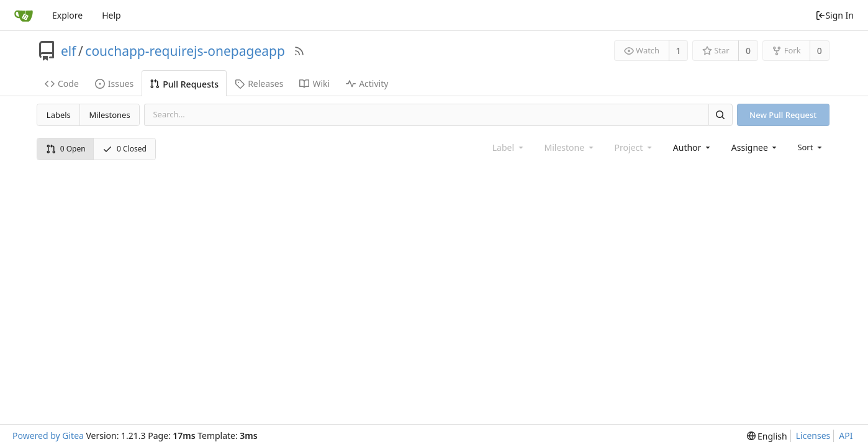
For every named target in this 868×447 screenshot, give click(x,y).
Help (111, 15)
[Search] (720, 115)
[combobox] (693, 147)
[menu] (811, 147)
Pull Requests (184, 84)
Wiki (314, 84)
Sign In (834, 15)
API (846, 436)
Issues (114, 84)
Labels (59, 115)
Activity (367, 84)
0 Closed (124, 149)
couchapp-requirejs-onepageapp (185, 51)
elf (69, 51)
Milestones (110, 115)
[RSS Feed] (299, 51)
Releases (259, 84)
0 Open (66, 149)
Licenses (813, 436)
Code (62, 84)
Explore (67, 15)
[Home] (24, 16)
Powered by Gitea (48, 436)
